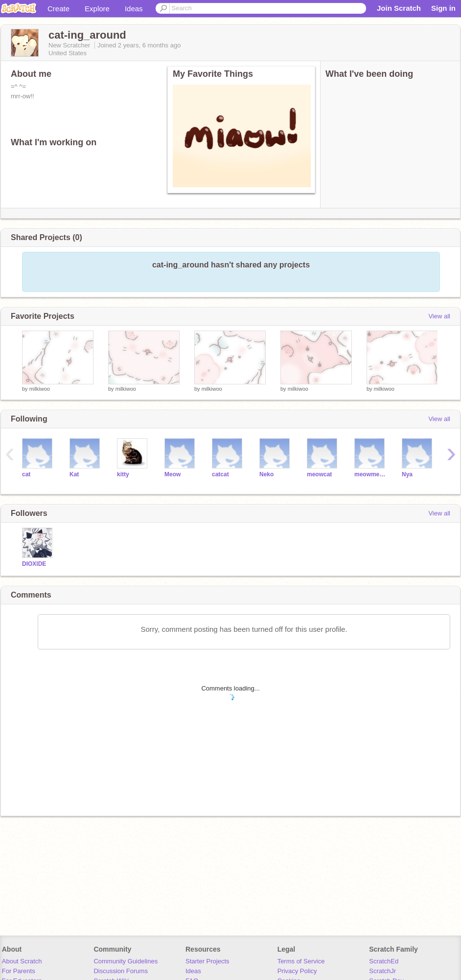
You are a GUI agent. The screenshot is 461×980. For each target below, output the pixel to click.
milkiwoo (40, 389)
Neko (266, 474)
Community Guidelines (126, 961)
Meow (173, 474)
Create (58, 9)
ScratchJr (382, 971)
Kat (74, 474)
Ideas (134, 9)
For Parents (19, 971)
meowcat (319, 474)
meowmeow (371, 474)
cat (26, 474)
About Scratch (22, 961)
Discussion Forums (121, 971)
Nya (407, 474)
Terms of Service (301, 961)
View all (439, 316)
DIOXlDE (34, 564)
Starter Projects (207, 961)
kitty (123, 474)
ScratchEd (384, 961)
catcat (220, 474)
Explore (97, 9)
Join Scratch (399, 8)
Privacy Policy (297, 971)
